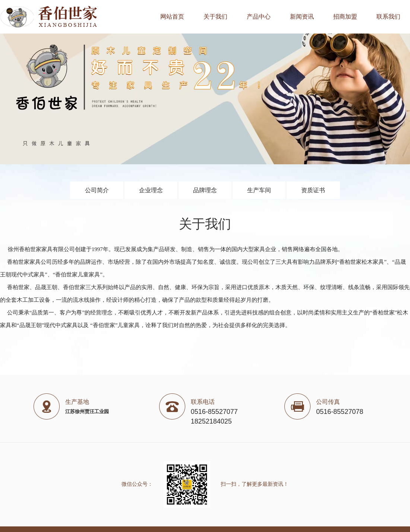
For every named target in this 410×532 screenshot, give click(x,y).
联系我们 (388, 17)
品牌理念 (205, 190)
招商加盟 (345, 17)
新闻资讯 (302, 17)
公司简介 (97, 190)
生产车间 (259, 190)
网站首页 (172, 17)
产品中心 (259, 17)
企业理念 (151, 190)
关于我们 (215, 17)
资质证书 (313, 190)
